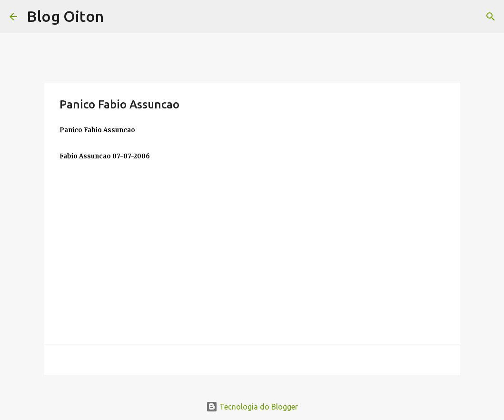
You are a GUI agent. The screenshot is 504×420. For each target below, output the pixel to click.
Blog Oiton (65, 16)
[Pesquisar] (491, 17)
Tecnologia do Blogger (252, 407)
